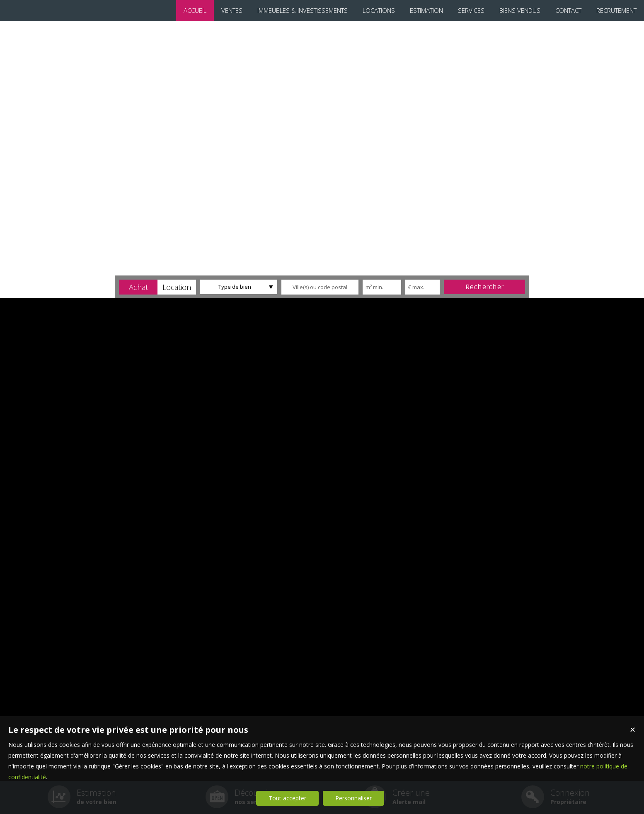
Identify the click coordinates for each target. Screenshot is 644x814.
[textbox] (320, 287)
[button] (138, 287)
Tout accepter (287, 798)
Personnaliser (353, 798)
